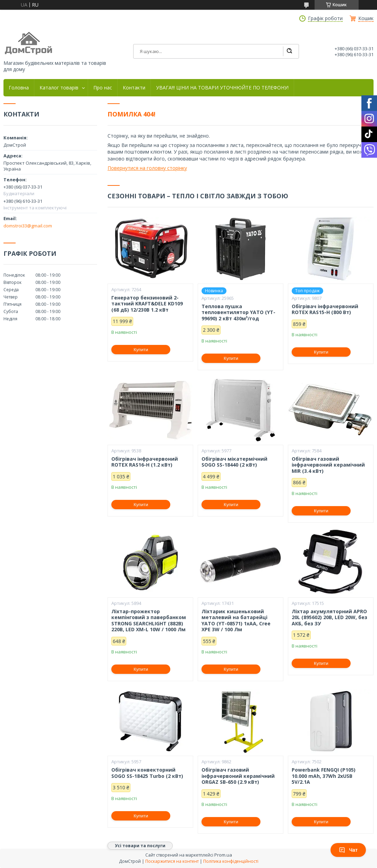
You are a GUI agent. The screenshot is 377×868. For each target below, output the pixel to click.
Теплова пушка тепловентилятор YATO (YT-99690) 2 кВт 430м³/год (238, 313)
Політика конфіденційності (231, 861)
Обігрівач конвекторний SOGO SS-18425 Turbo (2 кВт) (147, 773)
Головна (19, 88)
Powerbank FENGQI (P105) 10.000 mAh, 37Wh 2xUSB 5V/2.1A (324, 776)
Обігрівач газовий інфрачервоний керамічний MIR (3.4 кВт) (328, 465)
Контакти (134, 88)
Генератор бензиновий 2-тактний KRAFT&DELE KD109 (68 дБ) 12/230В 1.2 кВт (147, 304)
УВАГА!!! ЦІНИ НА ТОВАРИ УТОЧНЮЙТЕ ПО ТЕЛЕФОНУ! (222, 88)
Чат (348, 850)
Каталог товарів (59, 88)
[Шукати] (289, 51)
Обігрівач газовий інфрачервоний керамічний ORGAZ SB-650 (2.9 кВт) (238, 776)
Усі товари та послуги (140, 846)
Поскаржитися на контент (172, 861)
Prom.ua (223, 855)
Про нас (103, 88)
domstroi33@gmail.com (28, 226)
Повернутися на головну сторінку (147, 168)
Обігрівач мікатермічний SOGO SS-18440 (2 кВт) (234, 462)
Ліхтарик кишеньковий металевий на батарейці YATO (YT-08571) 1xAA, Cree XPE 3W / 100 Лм (236, 620)
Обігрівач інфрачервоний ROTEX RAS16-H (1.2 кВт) (145, 462)
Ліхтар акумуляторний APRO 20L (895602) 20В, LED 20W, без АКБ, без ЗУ (329, 618)
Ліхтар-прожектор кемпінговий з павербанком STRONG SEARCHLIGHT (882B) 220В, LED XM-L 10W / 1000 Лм (149, 620)
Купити (141, 350)
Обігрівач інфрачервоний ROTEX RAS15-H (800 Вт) (325, 309)
